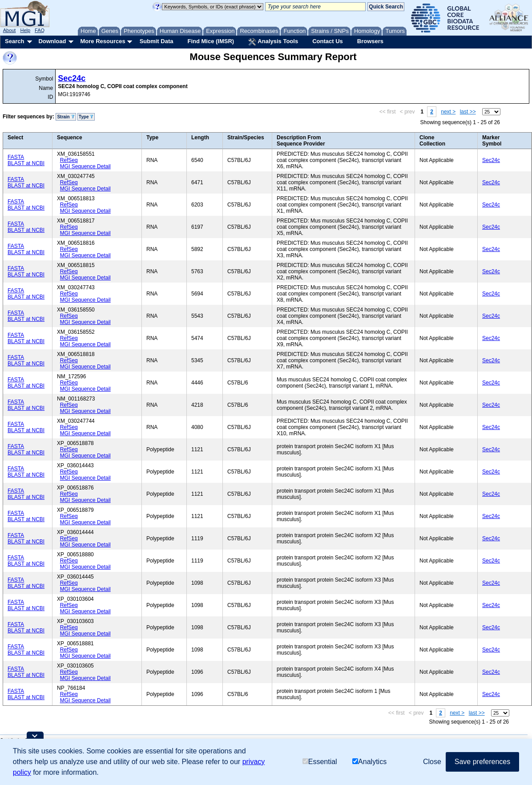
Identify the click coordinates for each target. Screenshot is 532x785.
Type (86, 117)
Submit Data (157, 41)
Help (25, 30)
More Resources (103, 41)
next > (448, 112)
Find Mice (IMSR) (211, 41)
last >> (468, 112)
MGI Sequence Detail (85, 166)
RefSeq (69, 160)
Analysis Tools (273, 42)
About (10, 30)
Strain (66, 117)
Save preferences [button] (482, 762)
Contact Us (328, 41)
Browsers (370, 41)
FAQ (40, 30)
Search (14, 41)
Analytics (369, 762)
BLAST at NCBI (26, 163)
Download (52, 41)
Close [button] (432, 762)
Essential (320, 762)
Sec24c (72, 78)
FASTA (16, 157)
